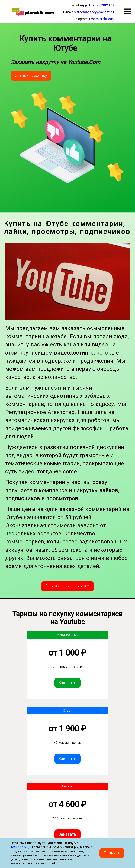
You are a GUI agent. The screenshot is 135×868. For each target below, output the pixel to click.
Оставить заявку (31, 76)
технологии (20, 847)
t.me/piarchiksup (101, 19)
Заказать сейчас (67, 586)
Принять (112, 853)
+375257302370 (101, 5)
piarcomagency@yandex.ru (94, 12)
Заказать (67, 683)
